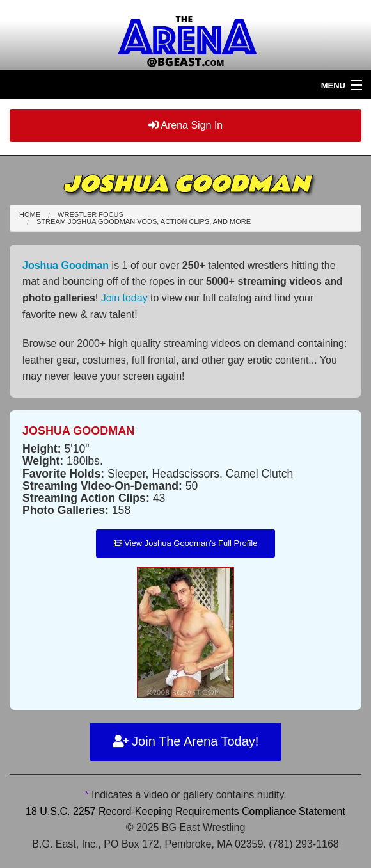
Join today (124, 298)
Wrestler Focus (91, 214)
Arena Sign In (186, 125)
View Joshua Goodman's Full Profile (186, 543)
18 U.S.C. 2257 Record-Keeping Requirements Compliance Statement (185, 811)
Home (30, 214)
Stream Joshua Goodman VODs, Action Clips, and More (144, 221)
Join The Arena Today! (186, 741)
